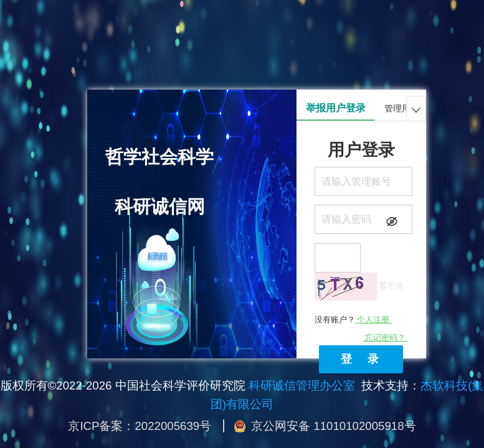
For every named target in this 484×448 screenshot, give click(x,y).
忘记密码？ (386, 338)
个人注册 (373, 320)
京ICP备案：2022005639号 (140, 426)
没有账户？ (353, 320)
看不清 (391, 286)
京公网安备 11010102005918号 (333, 426)
